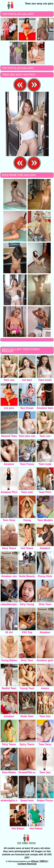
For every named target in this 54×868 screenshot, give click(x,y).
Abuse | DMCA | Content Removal (33, 862)
